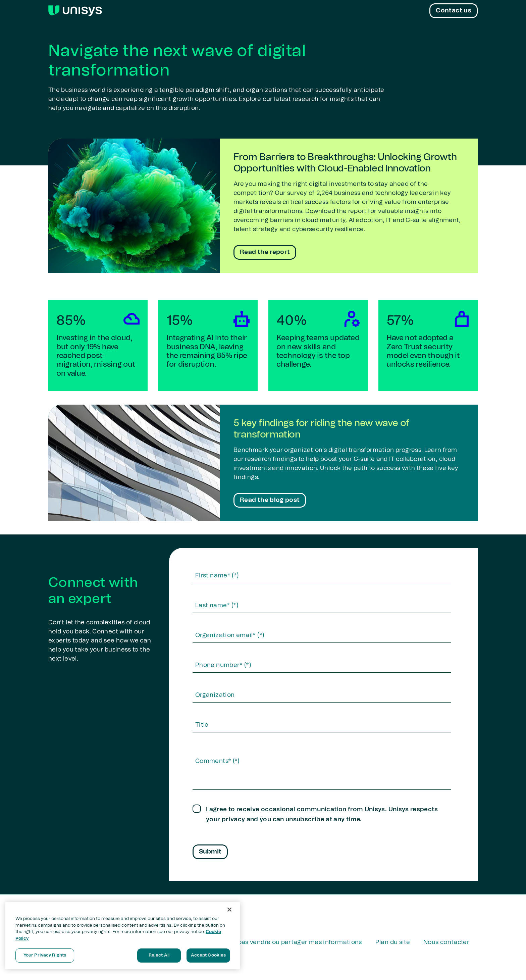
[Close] (229, 910)
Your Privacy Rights (45, 955)
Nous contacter (446, 942)
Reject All (159, 955)
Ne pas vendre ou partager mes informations (295, 942)
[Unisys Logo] (75, 11)
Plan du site (393, 942)
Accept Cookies (208, 955)
